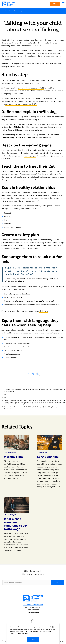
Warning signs (14, 457)
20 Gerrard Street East (33, 605)
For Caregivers (20, 11)
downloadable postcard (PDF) (31, 88)
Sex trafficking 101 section (30, 83)
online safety (21, 248)
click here (44, 311)
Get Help (44, 4)
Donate (55, 4)
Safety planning (48, 457)
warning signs (30, 156)
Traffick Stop (8, 11)
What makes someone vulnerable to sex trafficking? (16, 524)
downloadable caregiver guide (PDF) (21, 104)
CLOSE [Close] (33, 639)
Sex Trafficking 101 (11, 453)
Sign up (57, 583)
